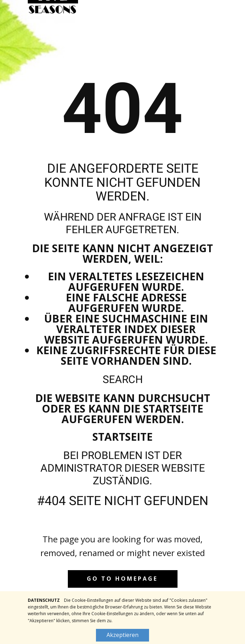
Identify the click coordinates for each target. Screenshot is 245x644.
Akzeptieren (122, 635)
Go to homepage (122, 579)
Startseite (122, 437)
